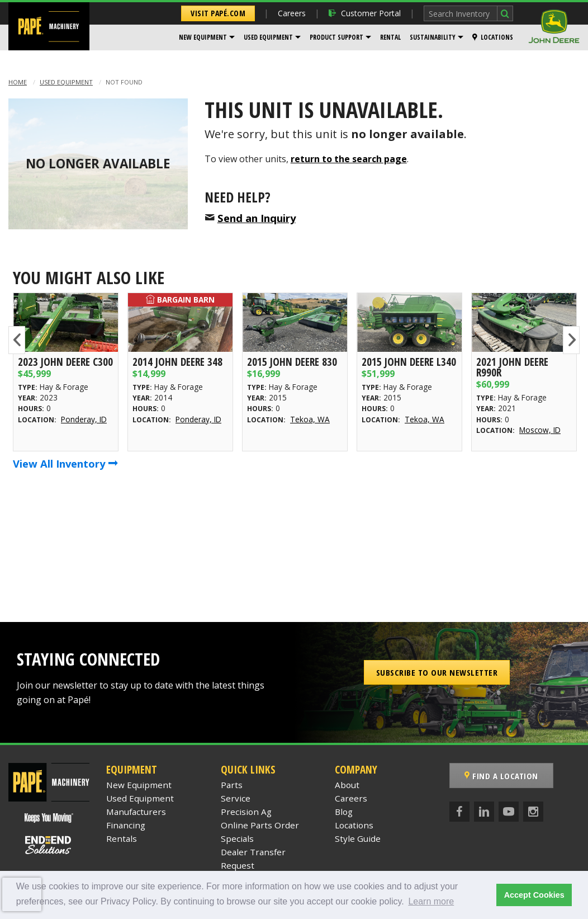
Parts (232, 785)
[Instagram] (533, 812)
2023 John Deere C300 (65, 362)
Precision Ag (246, 812)
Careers (292, 13)
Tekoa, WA (310, 419)
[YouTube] (509, 812)
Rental (390, 37)
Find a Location (501, 776)
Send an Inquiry (257, 218)
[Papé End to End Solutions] (49, 845)
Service (236, 798)
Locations (493, 37)
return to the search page (349, 159)
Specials (237, 838)
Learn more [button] (431, 901)
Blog (344, 812)
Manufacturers (136, 812)
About (347, 785)
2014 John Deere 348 (177, 362)
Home (18, 82)
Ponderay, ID (84, 419)
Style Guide (358, 838)
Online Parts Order (260, 825)
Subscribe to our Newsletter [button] (437, 672)
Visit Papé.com (218, 13)
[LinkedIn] (484, 812)
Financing (126, 825)
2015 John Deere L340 (409, 362)
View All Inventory (65, 463)
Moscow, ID (540, 430)
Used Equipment (268, 37)
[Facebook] (459, 812)
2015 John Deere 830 (292, 362)
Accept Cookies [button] (534, 895)
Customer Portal (365, 13)
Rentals (122, 838)
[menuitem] (207, 37)
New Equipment (203, 37)
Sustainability (433, 37)
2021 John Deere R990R (512, 367)
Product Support (336, 37)
